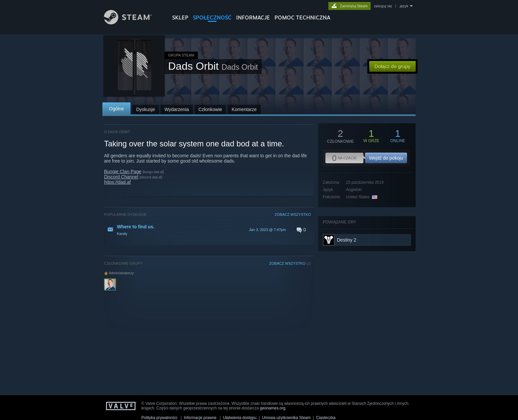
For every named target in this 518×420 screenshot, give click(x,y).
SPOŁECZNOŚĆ (212, 18)
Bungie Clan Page (123, 172)
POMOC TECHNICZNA (302, 18)
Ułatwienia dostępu (240, 418)
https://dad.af (117, 182)
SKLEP (180, 18)
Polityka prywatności (159, 418)
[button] (207, 230)
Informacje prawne (200, 418)
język (404, 6)
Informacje (253, 18)
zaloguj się (383, 6)
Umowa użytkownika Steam (286, 418)
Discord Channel (121, 177)
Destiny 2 (347, 240)
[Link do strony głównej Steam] (133, 23)
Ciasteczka (326, 418)
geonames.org (273, 408)
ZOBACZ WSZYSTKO (293, 214)
